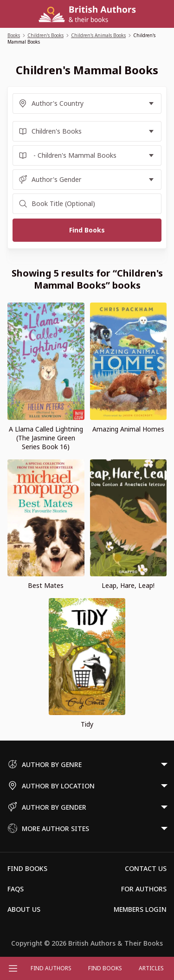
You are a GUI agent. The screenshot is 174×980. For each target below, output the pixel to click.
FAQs (16, 889)
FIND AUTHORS (51, 968)
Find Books (105, 968)
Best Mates (46, 585)
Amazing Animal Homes (128, 429)
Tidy (87, 724)
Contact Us (146, 868)
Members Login (140, 909)
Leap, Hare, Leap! (128, 585)
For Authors (144, 889)
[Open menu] (13, 968)
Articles (151, 968)
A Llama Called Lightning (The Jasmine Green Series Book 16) (46, 438)
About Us (24, 909)
